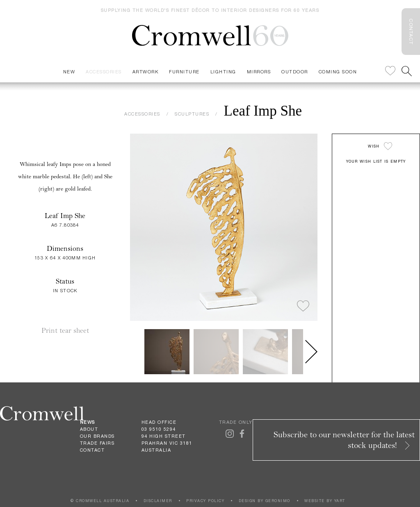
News (88, 422)
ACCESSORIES (142, 114)
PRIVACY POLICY (205, 501)
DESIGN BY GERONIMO (265, 501)
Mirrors (259, 72)
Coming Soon (338, 72)
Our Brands (97, 436)
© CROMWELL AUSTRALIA (100, 501)
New (69, 72)
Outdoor (295, 72)
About (89, 429)
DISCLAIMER (158, 501)
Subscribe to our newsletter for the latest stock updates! (344, 440)
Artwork (146, 72)
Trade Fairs (97, 443)
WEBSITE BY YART (325, 501)
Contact (92, 450)
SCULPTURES (192, 114)
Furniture (184, 72)
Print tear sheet (65, 331)
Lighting (223, 72)
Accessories (104, 72)
